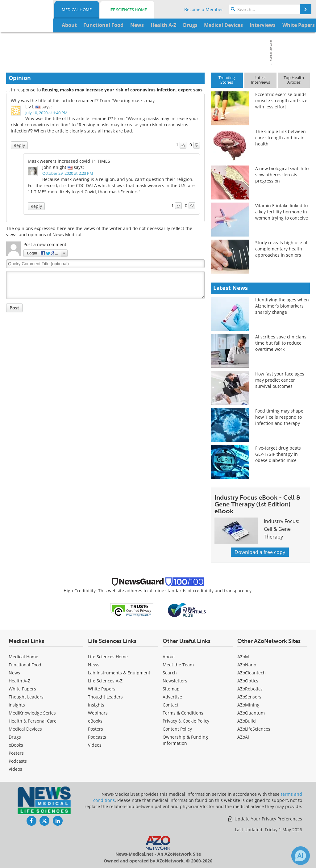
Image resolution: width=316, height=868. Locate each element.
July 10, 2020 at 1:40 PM (46, 113)
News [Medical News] (14, 673)
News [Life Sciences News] (94, 665)
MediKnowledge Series (32, 713)
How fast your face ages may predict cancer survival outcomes (280, 380)
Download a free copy (260, 552)
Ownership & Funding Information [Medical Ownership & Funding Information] (185, 740)
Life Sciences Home (127, 10)
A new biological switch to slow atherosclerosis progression (282, 175)
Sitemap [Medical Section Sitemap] (171, 689)
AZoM (243, 657)
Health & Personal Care (33, 721)
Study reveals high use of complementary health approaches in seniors (281, 249)
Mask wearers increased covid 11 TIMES (69, 161)
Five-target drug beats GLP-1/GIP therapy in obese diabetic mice (278, 454)
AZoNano (247, 665)
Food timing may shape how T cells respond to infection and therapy (279, 417)
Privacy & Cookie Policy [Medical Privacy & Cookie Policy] (186, 721)
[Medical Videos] (15, 769)
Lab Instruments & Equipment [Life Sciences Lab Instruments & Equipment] (119, 673)
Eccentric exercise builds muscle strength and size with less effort (281, 101)
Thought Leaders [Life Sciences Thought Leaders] (105, 697)
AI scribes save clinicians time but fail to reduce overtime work (281, 343)
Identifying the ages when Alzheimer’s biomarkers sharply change (282, 306)
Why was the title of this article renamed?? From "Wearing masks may (83, 101)
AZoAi (243, 737)
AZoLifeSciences (254, 729)
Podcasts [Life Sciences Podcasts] (97, 737)
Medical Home (77, 10)
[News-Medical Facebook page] (31, 821)
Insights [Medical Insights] (17, 705)
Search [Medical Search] (170, 673)
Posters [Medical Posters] (16, 753)
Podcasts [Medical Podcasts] (18, 761)
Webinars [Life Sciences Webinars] (98, 713)
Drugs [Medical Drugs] (15, 737)
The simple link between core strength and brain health (281, 138)
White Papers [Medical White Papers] (22, 689)
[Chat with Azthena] (301, 856)
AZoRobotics (250, 689)
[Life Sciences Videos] (95, 745)
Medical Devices (25, 729)
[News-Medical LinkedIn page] (58, 821)
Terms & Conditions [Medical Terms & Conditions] (183, 713)
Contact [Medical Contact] (170, 705)
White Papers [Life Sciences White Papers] (102, 689)
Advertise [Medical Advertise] (172, 697)
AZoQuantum (251, 713)
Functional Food (25, 665)
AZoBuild (247, 721)
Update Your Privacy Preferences (265, 819)
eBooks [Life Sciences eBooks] (95, 721)
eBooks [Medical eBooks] (16, 745)
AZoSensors (249, 697)
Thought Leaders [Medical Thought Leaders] (26, 697)
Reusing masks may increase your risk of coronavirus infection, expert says (122, 90)
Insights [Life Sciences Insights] (96, 705)
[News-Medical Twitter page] (44, 821)
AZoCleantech (252, 673)
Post (14, 308)
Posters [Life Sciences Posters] (96, 729)
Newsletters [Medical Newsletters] (175, 681)
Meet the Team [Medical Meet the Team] (178, 665)
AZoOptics (248, 681)
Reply (19, 145)
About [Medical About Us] (169, 657)
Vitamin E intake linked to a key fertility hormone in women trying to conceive (282, 212)
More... (298, 25)
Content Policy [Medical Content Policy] (177, 729)
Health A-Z (19, 681)
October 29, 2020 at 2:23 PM (68, 173)
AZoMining (248, 705)
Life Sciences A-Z (105, 681)
